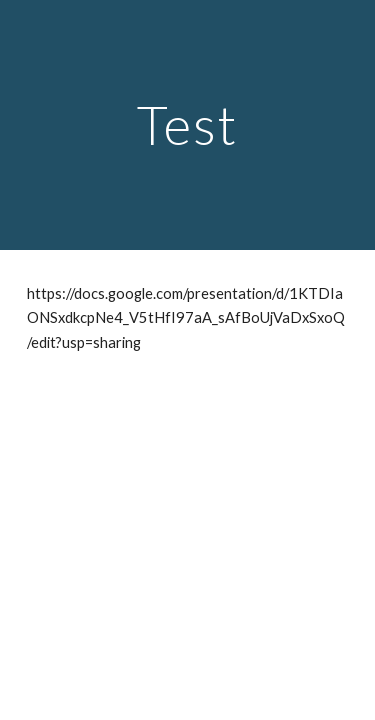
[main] (188, 124)
